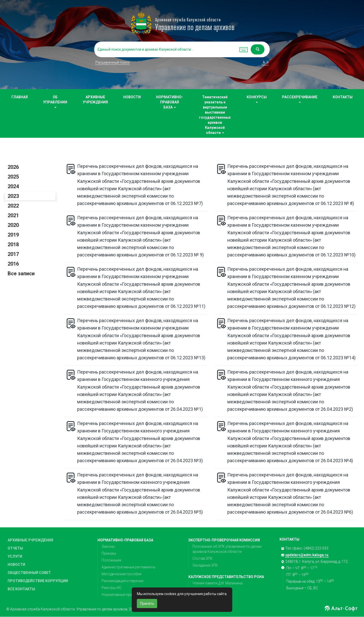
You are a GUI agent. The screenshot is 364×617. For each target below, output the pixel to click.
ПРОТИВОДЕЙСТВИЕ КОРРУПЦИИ (38, 581)
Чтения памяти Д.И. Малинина (218, 583)
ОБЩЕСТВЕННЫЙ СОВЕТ (29, 573)
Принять (147, 604)
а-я (266, 62)
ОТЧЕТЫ (15, 548)
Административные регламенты (128, 567)
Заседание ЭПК (205, 565)
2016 (13, 264)
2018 (13, 244)
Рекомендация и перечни (122, 581)
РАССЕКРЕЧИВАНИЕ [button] (300, 99)
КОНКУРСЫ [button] (257, 99)
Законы (108, 546)
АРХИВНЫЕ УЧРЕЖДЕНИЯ (95, 100)
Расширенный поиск (113, 62)
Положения (111, 560)
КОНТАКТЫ (343, 97)
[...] (165, 49)
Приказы (109, 553)
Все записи (21, 273)
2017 (13, 254)
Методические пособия (121, 574)
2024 (13, 186)
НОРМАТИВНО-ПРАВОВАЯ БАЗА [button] (170, 102)
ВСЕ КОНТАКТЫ (21, 589)
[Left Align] (258, 49)
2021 (13, 215)
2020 (13, 225)
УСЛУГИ (15, 556)
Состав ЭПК (202, 558)
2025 (13, 177)
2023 (13, 196)
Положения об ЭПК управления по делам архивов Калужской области (227, 549)
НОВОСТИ (132, 97)
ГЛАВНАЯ (20, 97)
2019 (13, 235)
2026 (13, 167)
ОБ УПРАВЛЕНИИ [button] (55, 101)
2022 (13, 206)
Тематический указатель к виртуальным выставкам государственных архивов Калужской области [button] (215, 115)
